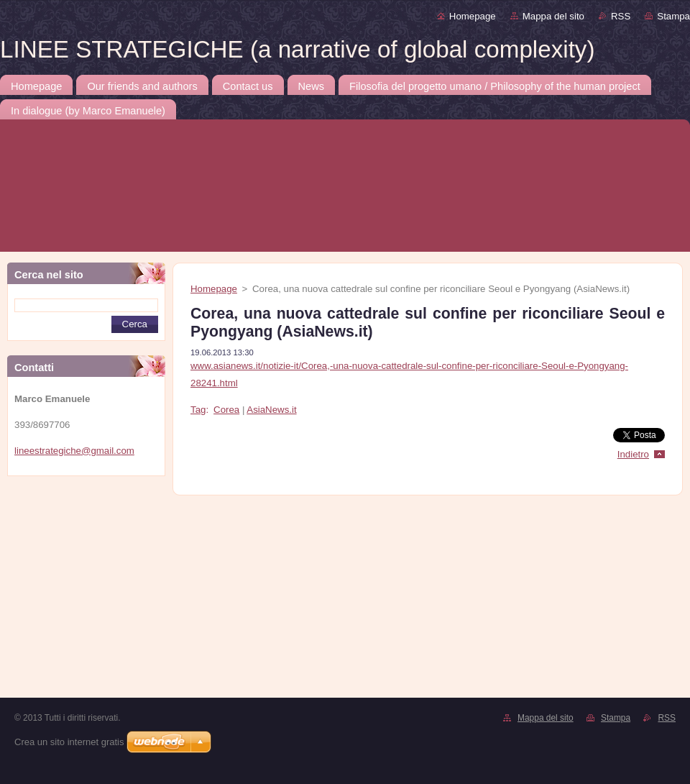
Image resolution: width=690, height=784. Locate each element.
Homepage (473, 16)
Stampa (673, 16)
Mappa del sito (553, 16)
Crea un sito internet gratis (69, 742)
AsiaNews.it (271, 410)
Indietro (633, 454)
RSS (621, 16)
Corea (226, 410)
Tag (198, 410)
